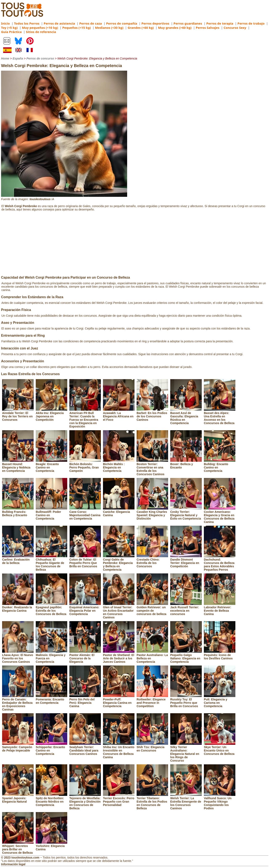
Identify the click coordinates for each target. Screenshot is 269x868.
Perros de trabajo (251, 23)
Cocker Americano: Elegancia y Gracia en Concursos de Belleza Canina (220, 515)
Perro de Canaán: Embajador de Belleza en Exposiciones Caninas (18, 703)
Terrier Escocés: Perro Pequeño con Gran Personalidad (119, 800)
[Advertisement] (134, 244)
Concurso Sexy (235, 28)
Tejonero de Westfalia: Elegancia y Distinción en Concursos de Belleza (85, 802)
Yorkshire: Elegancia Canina (51, 846)
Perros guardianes (188, 23)
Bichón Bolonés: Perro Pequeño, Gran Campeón (85, 466)
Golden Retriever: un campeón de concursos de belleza (152, 609)
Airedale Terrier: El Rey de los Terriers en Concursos (18, 415)
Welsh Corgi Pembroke (21, 206)
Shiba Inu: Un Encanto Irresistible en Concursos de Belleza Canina (119, 750)
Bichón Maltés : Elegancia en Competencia (119, 466)
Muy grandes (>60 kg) (175, 28)
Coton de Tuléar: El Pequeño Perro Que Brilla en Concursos (85, 561)
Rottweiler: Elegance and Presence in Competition (152, 701)
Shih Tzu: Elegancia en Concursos (152, 747)
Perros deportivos (155, 23)
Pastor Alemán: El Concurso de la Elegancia (85, 657)
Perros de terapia (220, 23)
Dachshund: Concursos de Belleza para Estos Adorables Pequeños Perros (220, 563)
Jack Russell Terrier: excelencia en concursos (186, 609)
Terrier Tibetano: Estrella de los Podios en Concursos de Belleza (152, 802)
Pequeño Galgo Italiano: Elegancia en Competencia (186, 657)
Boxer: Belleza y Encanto (186, 464)
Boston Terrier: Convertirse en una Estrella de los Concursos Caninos (152, 467)
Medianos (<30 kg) (109, 28)
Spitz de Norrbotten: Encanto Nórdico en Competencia (51, 800)
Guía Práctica (11, 32)
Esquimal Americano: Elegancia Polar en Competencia (85, 609)
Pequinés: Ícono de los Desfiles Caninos (220, 655)
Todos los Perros (27, 23)
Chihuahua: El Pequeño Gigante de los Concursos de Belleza (51, 563)
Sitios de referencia (41, 32)
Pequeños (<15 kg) (76, 28)
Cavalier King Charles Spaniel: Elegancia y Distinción (152, 513)
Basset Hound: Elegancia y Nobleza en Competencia (18, 466)
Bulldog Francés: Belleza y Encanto (18, 512)
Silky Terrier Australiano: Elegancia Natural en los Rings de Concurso (186, 752)
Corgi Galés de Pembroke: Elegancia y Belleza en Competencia (119, 563)
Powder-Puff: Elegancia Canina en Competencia (119, 701)
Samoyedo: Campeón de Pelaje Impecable (18, 747)
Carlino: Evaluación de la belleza (18, 560)
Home (5, 58)
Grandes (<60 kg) (141, 28)
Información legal (13, 864)
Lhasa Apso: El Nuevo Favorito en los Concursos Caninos (18, 657)
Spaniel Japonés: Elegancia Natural (18, 798)
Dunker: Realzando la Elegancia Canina (18, 607)
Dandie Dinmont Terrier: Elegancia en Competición (186, 561)
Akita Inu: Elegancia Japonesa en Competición (51, 415)
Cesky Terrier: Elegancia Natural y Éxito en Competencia (186, 513)
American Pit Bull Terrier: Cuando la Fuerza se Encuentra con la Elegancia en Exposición (85, 418)
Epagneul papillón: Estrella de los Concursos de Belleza (51, 609)
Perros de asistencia (59, 23)
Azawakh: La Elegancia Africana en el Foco (119, 415)
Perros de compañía (122, 23)
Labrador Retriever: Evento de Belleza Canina (220, 609)
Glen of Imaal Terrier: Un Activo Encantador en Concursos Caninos (119, 611)
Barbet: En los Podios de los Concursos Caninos (152, 415)
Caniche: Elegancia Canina (119, 512)
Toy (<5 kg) (9, 28)
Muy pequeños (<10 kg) (40, 28)
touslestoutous (40, 199)
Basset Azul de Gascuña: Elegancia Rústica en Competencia (186, 416)
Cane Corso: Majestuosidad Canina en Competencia (85, 513)
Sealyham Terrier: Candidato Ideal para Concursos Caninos (85, 749)
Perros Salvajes (207, 28)
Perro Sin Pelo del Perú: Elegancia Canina (85, 701)
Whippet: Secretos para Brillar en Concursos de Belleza (18, 848)
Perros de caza (91, 23)
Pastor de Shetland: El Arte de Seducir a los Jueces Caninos (119, 657)
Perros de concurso (40, 58)
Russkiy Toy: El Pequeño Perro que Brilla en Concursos (186, 701)
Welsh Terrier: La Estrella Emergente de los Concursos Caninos (186, 802)
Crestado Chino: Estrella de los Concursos (152, 561)
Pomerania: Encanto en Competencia (51, 699)
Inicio (5, 23)
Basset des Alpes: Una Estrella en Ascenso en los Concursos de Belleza (220, 416)
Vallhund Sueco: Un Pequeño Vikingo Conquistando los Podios (220, 802)
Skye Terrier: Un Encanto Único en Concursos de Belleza (220, 749)
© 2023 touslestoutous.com (20, 857)
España (18, 58)
